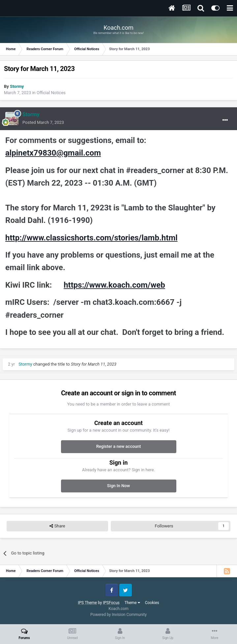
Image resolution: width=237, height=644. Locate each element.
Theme (132, 603)
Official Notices (51, 93)
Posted (43, 122)
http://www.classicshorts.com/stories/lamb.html (91, 238)
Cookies (152, 603)
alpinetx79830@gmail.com (53, 153)
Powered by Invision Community (118, 615)
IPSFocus (111, 603)
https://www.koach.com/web (114, 285)
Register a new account (119, 446)
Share (57, 526)
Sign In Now (118, 486)
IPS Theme (87, 603)
